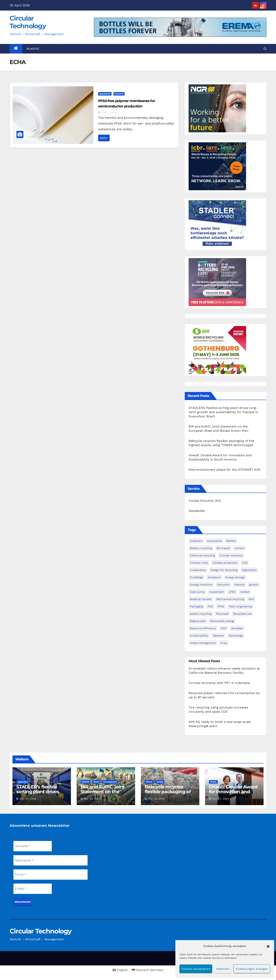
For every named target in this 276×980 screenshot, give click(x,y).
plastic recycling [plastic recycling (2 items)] (201, 614)
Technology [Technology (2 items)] (236, 636)
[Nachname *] (51, 860)
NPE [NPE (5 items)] (251, 599)
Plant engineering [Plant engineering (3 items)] (240, 606)
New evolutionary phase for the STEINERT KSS (224, 470)
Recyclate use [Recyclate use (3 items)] (242, 614)
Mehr (104, 138)
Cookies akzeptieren (196, 969)
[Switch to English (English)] (120, 970)
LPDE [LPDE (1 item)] (232, 592)
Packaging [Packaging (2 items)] (196, 606)
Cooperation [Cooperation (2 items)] (198, 570)
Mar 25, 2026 (28, 799)
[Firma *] (51, 875)
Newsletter (197, 511)
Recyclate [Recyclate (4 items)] (222, 614)
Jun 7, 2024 (109, 113)
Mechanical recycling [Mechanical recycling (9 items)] (230, 599)
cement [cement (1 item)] (239, 548)
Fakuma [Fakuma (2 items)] (239, 585)
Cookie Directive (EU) (205, 501)
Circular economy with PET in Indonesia (219, 683)
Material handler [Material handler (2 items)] (201, 599)
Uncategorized (110, 782)
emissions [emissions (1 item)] (214, 577)
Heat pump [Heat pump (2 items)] (197, 592)
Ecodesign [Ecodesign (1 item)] (197, 577)
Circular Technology (28, 22)
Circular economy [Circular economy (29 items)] (231, 555)
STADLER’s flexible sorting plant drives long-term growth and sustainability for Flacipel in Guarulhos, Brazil (223, 412)
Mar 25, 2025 (92, 799)
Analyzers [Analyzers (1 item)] (196, 541)
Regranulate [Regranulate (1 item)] (198, 621)
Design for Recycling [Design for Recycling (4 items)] (224, 570)
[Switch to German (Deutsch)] (148, 970)
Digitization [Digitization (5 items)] (249, 570)
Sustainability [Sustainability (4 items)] (199, 636)
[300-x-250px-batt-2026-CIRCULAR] (217, 282)
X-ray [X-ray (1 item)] (224, 643)
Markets (85, 782)
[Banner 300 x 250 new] (217, 350)
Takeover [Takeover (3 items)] (218, 636)
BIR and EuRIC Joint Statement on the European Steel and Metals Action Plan (103, 794)
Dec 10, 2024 (156, 799)
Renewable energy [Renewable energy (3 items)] (222, 621)
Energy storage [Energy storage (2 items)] (235, 577)
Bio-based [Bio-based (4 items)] (223, 548)
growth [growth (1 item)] (254, 585)
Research (119, 94)
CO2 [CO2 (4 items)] (245, 563)
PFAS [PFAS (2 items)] (221, 606)
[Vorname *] (33, 846)
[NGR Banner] (217, 108)
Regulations (105, 94)
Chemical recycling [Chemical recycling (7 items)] (202, 555)
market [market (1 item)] (245, 592)
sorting (160, 782)
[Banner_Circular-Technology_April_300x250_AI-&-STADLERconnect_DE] (217, 224)
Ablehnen (223, 969)
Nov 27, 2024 (221, 799)
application (23, 782)
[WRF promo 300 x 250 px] (217, 166)
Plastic (33, 49)
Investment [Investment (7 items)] (217, 592)
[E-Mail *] (33, 889)
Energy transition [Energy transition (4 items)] (201, 585)
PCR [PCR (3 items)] (210, 606)
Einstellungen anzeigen (252, 969)
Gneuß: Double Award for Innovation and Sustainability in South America (233, 794)
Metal (96, 782)
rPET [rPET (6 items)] (223, 628)
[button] (268, 946)
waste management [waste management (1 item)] (203, 643)
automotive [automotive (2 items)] (214, 541)
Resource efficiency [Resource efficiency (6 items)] (203, 628)
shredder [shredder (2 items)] (237, 628)
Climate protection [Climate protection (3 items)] (225, 563)
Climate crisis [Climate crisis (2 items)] (199, 563)
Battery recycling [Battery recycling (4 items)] (201, 548)
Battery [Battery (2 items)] (231, 541)
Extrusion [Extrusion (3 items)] (223, 585)
